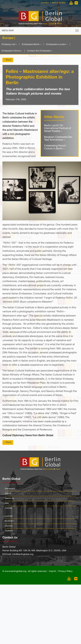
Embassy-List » (9, 44)
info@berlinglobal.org (23, 554)
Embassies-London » (57, 44)
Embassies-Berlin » (32, 44)
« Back (8, 60)
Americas (9, 499)
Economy (9, 521)
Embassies (10, 489)
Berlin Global (59, 3)
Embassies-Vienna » (12, 51)
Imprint (52, 571)
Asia (7, 503)
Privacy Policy (65, 571)
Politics (9, 526)
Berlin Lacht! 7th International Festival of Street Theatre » (58, 128)
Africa (8, 494)
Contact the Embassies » (40, 51)
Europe (8, 508)
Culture (9, 516)
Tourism (9, 531)
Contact (45, 3)
